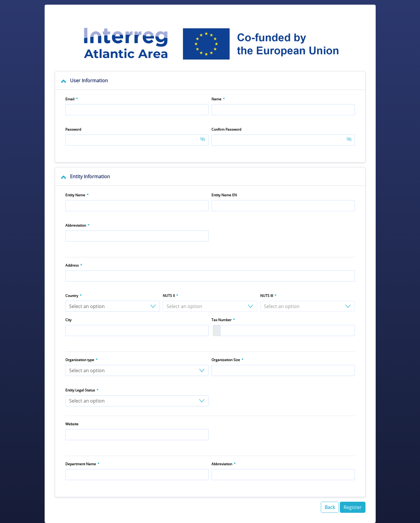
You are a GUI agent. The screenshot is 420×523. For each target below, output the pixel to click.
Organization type (80, 360)
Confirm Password (226, 129)
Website (72, 424)
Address (72, 265)
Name (216, 99)
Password (73, 129)
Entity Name (75, 195)
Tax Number (222, 320)
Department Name (81, 464)
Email (70, 99)
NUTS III (267, 296)
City (68, 320)
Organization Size (226, 360)
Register (353, 507)
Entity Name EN (224, 195)
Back (330, 507)
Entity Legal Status (80, 390)
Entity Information (90, 176)
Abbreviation (76, 225)
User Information (89, 81)
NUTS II (169, 296)
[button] (113, 306)
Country (72, 296)
